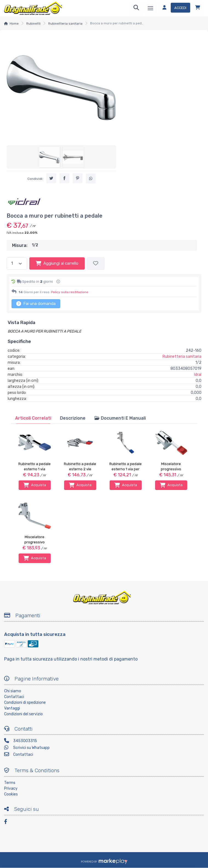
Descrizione (73, 418)
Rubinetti (33, 24)
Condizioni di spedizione (25, 703)
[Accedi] (174, 8)
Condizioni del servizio (23, 714)
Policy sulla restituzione (70, 292)
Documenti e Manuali (120, 418)
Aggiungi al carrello (57, 263)
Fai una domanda (36, 304)
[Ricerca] (136, 8)
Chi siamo (13, 691)
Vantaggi (12, 708)
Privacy (11, 788)
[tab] (33, 418)
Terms (10, 783)
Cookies (11, 794)
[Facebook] (8, 822)
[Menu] (150, 8)
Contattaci (14, 697)
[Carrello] (198, 8)
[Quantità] (17, 263)
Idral (198, 375)
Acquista (35, 485)
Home (14, 24)
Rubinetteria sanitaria (65, 24)
